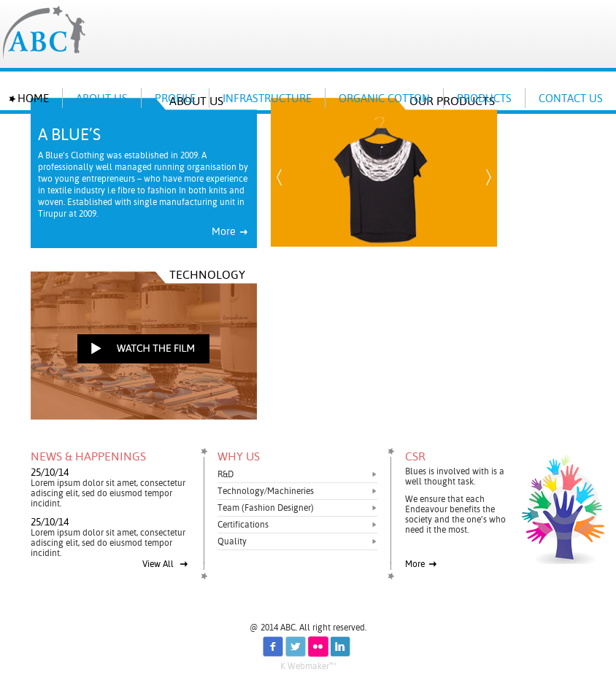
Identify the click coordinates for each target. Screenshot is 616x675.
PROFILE (175, 98)
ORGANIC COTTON (384, 98)
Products (484, 98)
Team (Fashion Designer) (266, 508)
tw (296, 647)
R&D (226, 474)
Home (33, 98)
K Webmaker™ (308, 666)
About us (102, 98)
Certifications (243, 525)
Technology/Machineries (266, 491)
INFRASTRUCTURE (267, 98)
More (230, 231)
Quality (232, 541)
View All (165, 564)
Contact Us (571, 98)
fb (273, 647)
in (341, 647)
